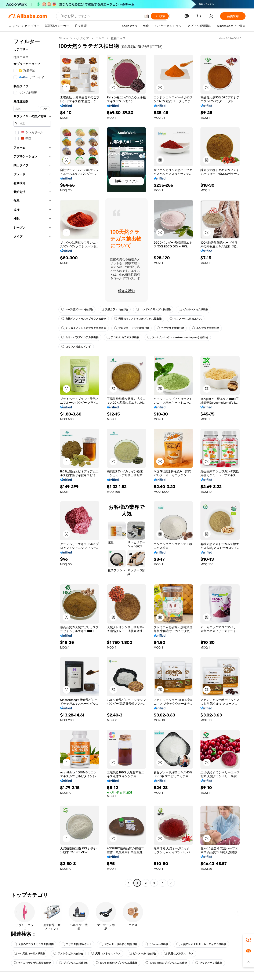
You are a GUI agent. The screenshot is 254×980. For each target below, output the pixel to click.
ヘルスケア (82, 38)
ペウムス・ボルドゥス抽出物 (118, 944)
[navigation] (32, 461)
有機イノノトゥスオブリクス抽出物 (84, 319)
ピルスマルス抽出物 (142, 954)
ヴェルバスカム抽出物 (193, 309)
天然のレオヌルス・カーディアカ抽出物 (201, 944)
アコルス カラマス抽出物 (123, 337)
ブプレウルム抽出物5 (73, 963)
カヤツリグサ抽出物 (170, 328)
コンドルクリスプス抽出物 (153, 309)
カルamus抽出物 (157, 944)
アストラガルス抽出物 (68, 954)
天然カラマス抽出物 (114, 309)
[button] (147, 16)
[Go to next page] (171, 883)
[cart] (200, 17)
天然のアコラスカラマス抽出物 (34, 944)
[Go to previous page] (129, 883)
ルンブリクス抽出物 (206, 328)
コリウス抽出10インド (76, 347)
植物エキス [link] (118, 38)
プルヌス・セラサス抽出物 (131, 328)
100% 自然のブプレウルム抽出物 (117, 963)
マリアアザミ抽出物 (209, 963)
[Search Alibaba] (101, 16)
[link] (248, 940)
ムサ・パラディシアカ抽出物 (80, 337)
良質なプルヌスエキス (179, 954)
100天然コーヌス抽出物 (30, 954)
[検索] (160, 16)
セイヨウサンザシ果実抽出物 (32, 963)
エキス (100, 38)
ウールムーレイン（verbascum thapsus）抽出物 (178, 337)
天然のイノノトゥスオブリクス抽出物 (138, 319)
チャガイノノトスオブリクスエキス (84, 328)
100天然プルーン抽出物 (77, 309)
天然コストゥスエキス (106, 954)
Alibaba (63, 38)
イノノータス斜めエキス (186, 319)
